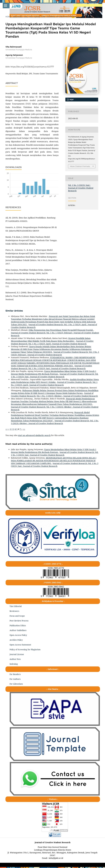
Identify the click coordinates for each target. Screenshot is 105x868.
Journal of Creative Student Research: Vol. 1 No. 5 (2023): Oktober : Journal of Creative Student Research (54, 395)
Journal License (17, 654)
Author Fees (15, 659)
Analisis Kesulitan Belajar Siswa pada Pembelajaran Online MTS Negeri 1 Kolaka (55, 381)
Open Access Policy (18, 635)
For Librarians (16, 684)
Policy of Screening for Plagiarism (25, 649)
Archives (18, 17)
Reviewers (14, 611)
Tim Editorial (16, 606)
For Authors (15, 679)
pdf (71, 100)
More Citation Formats (80, 166)
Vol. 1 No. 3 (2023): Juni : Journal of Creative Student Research (56, 17)
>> (24, 429)
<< (7, 429)
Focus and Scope (17, 616)
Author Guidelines (18, 630)
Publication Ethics (18, 625)
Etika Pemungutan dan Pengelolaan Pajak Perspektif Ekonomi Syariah (61, 330)
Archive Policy (16, 640)
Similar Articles (14, 311)
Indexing (14, 664)
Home (8, 17)
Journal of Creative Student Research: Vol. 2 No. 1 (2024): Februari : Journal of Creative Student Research (55, 353)
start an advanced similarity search (34, 435)
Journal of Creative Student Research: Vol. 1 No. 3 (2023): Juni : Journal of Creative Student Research (51, 367)
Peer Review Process (19, 621)
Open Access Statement (20, 645)
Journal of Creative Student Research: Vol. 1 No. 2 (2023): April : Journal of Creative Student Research (52, 342)
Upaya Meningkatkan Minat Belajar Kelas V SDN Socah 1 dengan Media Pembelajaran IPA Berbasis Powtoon (54, 373)
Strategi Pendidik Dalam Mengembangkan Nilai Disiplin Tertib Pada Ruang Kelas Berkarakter (51, 340)
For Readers (15, 674)
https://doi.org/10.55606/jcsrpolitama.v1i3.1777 (32, 67)
